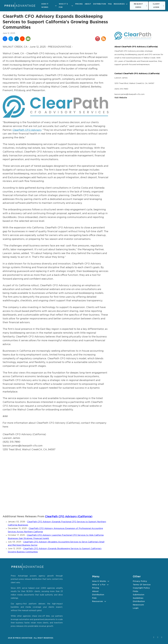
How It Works (45, 6)
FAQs (136, 591)
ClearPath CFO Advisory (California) (69, 517)
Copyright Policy (141, 588)
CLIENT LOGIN (158, 6)
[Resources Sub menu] (127, 4)
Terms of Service (142, 585)
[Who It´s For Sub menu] (72, 6)
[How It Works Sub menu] (56, 6)
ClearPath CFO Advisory (27, 130)
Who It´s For (63, 6)
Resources (119, 4)
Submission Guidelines (139, 596)
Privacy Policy (140, 581)
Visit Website (121, 98)
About (88, 4)
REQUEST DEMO (140, 6)
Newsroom (138, 605)
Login (136, 608)
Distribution (100, 4)
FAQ (110, 4)
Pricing (79, 4)
